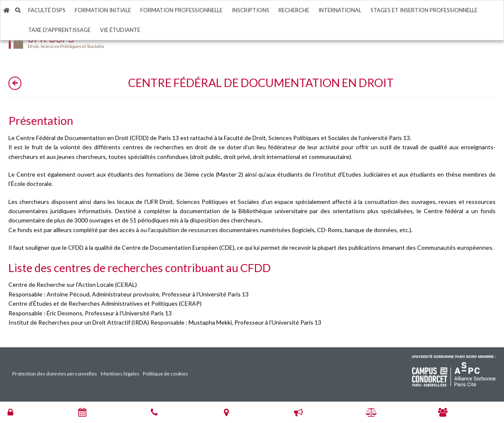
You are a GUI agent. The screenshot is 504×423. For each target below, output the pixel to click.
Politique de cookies (165, 374)
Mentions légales (120, 374)
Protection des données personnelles (55, 374)
